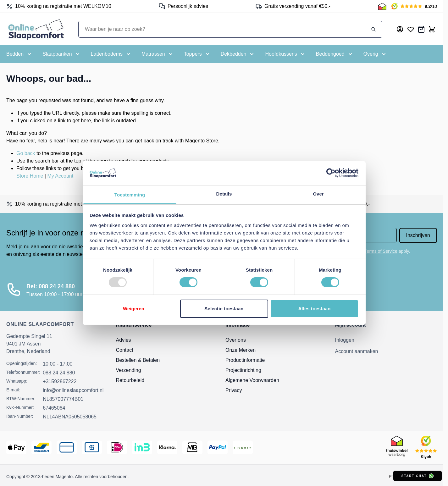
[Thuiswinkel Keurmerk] (382, 6)
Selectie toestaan (224, 309)
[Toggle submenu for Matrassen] (158, 54)
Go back (26, 153)
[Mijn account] (400, 29)
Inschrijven (418, 235)
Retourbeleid (130, 380)
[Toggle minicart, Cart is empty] (432, 29)
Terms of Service (381, 251)
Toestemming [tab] (130, 195)
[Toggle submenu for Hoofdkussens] (285, 54)
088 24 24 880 (59, 373)
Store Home (30, 176)
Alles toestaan (314, 309)
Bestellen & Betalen (138, 360)
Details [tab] (224, 194)
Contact (125, 350)
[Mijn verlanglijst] (411, 29)
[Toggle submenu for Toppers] (197, 54)
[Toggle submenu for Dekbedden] (238, 54)
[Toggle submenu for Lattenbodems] (111, 54)
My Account (60, 176)
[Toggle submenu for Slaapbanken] (61, 54)
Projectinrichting (243, 370)
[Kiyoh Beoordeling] (414, 6)
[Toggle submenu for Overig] (375, 54)
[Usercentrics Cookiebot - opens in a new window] (331, 173)
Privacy (234, 390)
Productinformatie (245, 360)
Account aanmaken (357, 351)
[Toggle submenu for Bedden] (19, 54)
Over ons (236, 340)
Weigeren (134, 309)
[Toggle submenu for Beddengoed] (335, 54)
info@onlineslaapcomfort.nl (73, 390)
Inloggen (345, 340)
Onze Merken (241, 350)
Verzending (129, 370)
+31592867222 (60, 381)
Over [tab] (318, 194)
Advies (124, 340)
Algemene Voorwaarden (252, 380)
